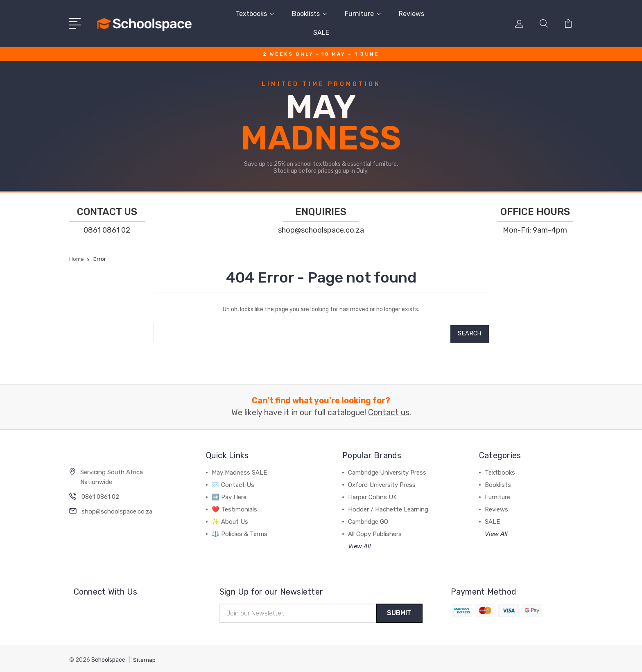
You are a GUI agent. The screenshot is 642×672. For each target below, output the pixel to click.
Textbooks (255, 14)
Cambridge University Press (387, 470)
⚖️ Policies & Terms (240, 531)
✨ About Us (230, 519)
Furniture (363, 14)
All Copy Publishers (375, 531)
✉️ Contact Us (233, 482)
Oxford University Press (382, 482)
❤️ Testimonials (234, 507)
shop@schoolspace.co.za (321, 230)
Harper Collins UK (372, 494)
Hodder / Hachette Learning (388, 507)
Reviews (411, 14)
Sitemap (145, 658)
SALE (321, 33)
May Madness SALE (239, 470)
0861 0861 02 (107, 230)
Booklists (309, 14)
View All (359, 543)
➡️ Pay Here (229, 494)
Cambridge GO (368, 519)
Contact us (389, 410)
